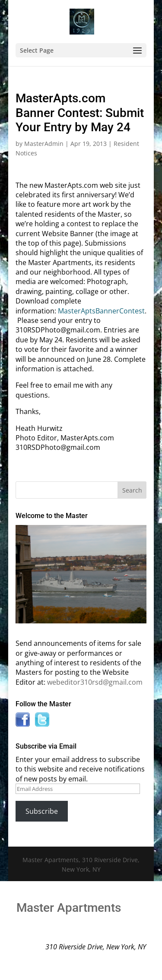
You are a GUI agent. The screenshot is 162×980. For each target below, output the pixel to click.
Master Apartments (69, 908)
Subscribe (42, 811)
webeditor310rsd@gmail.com (95, 682)
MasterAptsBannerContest (101, 311)
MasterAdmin (44, 144)
